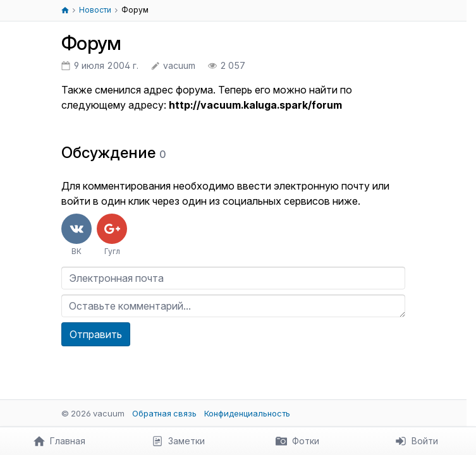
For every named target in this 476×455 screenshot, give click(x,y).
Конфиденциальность (247, 413)
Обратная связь (164, 413)
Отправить (96, 334)
